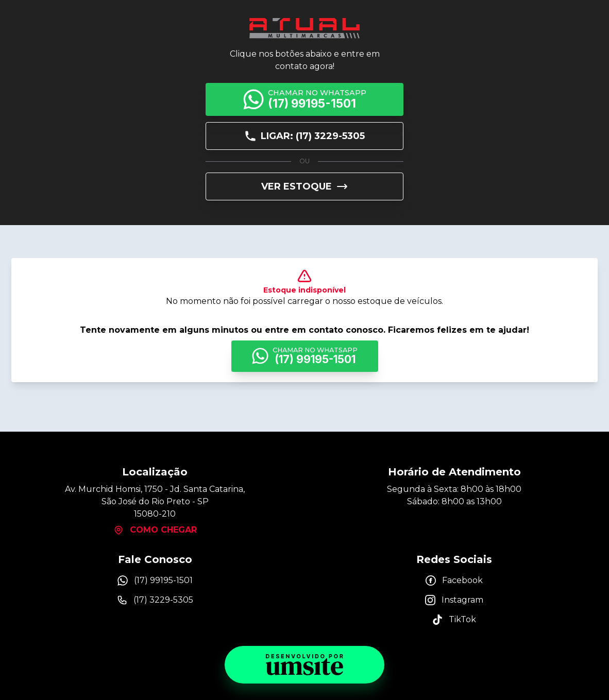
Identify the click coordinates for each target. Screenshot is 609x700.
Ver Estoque (305, 186)
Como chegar (155, 530)
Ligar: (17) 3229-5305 (304, 136)
